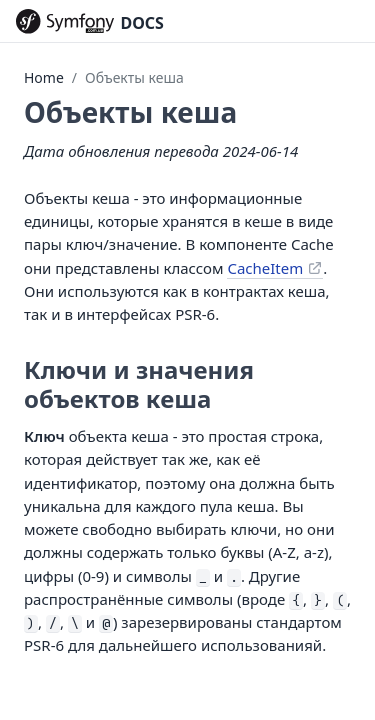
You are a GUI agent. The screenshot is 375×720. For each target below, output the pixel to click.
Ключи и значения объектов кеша (139, 384)
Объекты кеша (134, 77)
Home (44, 77)
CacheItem (265, 268)
